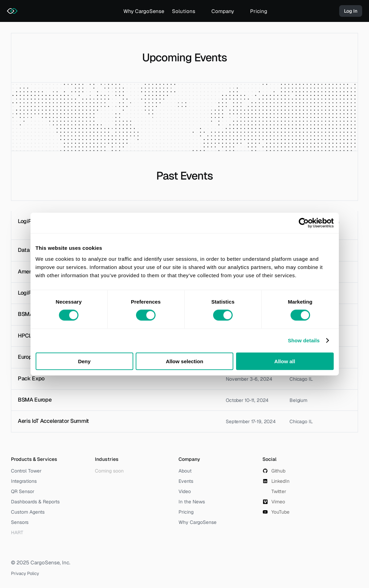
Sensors (20, 522)
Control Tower (26, 471)
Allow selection (184, 361)
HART (17, 532)
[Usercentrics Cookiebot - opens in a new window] (304, 223)
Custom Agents (28, 512)
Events (186, 481)
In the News (192, 502)
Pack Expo (31, 378)
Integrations (24, 481)
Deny (84, 361)
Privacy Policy (25, 573)
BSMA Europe (35, 400)
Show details (304, 340)
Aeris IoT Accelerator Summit (53, 421)
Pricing (259, 11)
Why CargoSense (144, 11)
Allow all (285, 361)
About (185, 471)
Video (185, 491)
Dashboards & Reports (35, 502)
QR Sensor (23, 491)
